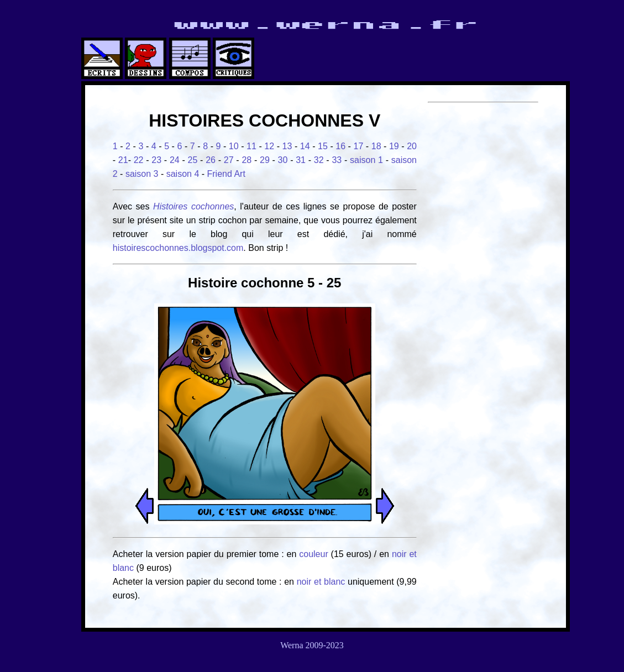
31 (301, 160)
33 (337, 160)
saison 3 (142, 174)
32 (319, 160)
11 (251, 146)
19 (394, 146)
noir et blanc (321, 582)
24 (175, 160)
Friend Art (226, 174)
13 (287, 146)
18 (376, 146)
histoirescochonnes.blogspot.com (178, 248)
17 (359, 146)
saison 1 (366, 160)
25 (193, 160)
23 (156, 160)
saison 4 (183, 174)
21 (123, 160)
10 (234, 146)
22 (139, 160)
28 (247, 160)
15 (323, 146)
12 (269, 146)
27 (229, 160)
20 (412, 146)
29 (265, 160)
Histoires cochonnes (193, 206)
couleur (315, 554)
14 (305, 146)
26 (211, 160)
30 (283, 160)
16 (340, 146)
